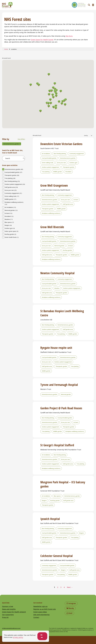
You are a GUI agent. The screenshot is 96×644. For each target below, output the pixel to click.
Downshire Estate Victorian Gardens (61, 144)
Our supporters (8, 615)
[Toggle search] (89, 5)
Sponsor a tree (8, 606)
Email (69, 613)
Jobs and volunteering (41, 615)
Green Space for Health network (14, 612)
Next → (70, 587)
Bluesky (70, 608)
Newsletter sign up (40, 606)
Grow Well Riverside (52, 227)
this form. (69, 36)
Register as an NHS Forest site (45, 609)
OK (41, 635)
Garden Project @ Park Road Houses (61, 408)
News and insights (9, 609)
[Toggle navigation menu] (93, 5)
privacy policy (18, 637)
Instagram (71, 603)
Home (6, 49)
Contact (36, 617)
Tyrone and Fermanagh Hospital (59, 385)
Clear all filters (21, 139)
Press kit (5, 617)
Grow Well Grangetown (54, 185)
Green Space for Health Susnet (42, 40)
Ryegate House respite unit (56, 348)
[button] (39, 85)
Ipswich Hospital (50, 519)
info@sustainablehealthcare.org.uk (11, 628)
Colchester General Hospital (57, 556)
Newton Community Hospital (57, 273)
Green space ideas (40, 612)
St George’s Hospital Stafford (57, 445)
